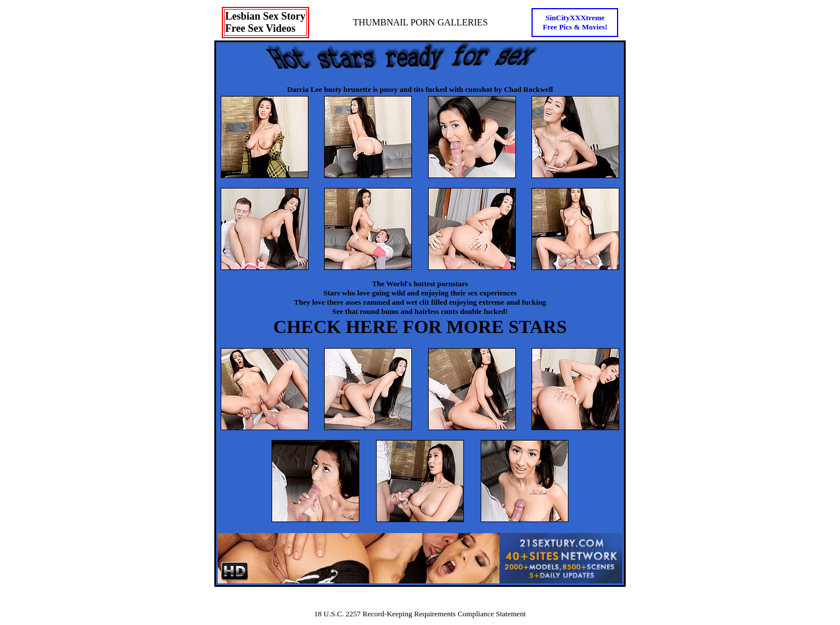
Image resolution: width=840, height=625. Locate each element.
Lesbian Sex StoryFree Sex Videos (265, 22)
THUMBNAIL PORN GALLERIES (420, 22)
